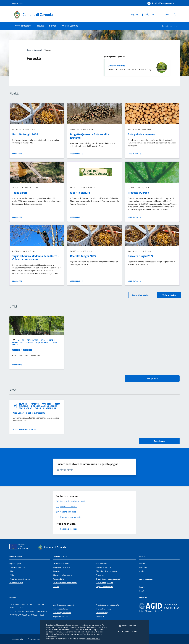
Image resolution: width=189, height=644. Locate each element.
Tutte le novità (169, 295)
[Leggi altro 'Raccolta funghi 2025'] (77, 281)
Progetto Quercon (138, 193)
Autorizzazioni (58, 571)
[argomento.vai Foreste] (30, 343)
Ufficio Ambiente (117, 66)
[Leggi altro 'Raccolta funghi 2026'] (19, 154)
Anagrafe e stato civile (61, 567)
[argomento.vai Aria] (43, 340)
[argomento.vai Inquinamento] (42, 343)
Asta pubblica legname (141, 134)
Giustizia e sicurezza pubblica (107, 571)
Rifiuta (127, 626)
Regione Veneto (18, 3)
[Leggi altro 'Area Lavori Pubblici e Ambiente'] (24, 429)
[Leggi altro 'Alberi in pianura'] (77, 217)
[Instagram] (152, 15)
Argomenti (38, 50)
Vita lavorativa (102, 563)
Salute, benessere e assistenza (65, 583)
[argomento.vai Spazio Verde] (26, 408)
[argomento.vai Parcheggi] (47, 404)
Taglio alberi (20, 193)
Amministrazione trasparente (107, 605)
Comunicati (144, 567)
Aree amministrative (17, 567)
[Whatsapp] (147, 15)
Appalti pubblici (58, 579)
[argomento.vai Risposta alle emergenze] (44, 406)
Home (29, 50)
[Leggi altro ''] (19, 365)
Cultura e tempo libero (104, 583)
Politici (12, 575)
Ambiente (100, 575)
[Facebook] (141, 15)
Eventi (142, 591)
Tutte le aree (159, 441)
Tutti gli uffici (152, 378)
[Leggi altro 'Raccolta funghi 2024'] (135, 281)
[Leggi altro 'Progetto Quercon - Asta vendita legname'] (77, 154)
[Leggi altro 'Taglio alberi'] (19, 217)
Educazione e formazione (62, 575)
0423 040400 (18, 608)
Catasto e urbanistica (61, 563)
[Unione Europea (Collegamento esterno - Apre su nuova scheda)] (21, 547)
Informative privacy (104, 609)
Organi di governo (16, 563)
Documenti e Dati (16, 583)
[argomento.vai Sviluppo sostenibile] (46, 408)
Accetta (127, 632)
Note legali (100, 616)
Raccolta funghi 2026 (25, 134)
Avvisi (142, 571)
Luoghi (142, 587)
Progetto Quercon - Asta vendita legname (90, 136)
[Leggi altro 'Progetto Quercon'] (135, 217)
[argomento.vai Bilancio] (23, 404)
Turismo (56, 587)
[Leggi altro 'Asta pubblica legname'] (135, 154)
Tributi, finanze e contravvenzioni (109, 579)
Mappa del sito (17, 639)
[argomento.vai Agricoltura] (33, 340)
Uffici (11, 571)
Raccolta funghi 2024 (141, 256)
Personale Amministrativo (20, 579)
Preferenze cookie (93, 639)
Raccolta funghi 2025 (83, 256)
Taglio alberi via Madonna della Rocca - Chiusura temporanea (36, 258)
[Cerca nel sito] (174, 15)
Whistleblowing (102, 613)
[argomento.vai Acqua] (21, 340)
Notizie (142, 563)
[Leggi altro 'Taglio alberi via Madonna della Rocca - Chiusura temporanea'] (19, 281)
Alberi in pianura (80, 193)
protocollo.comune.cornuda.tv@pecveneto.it (30, 611)
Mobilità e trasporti (103, 567)
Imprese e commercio (104, 587)
